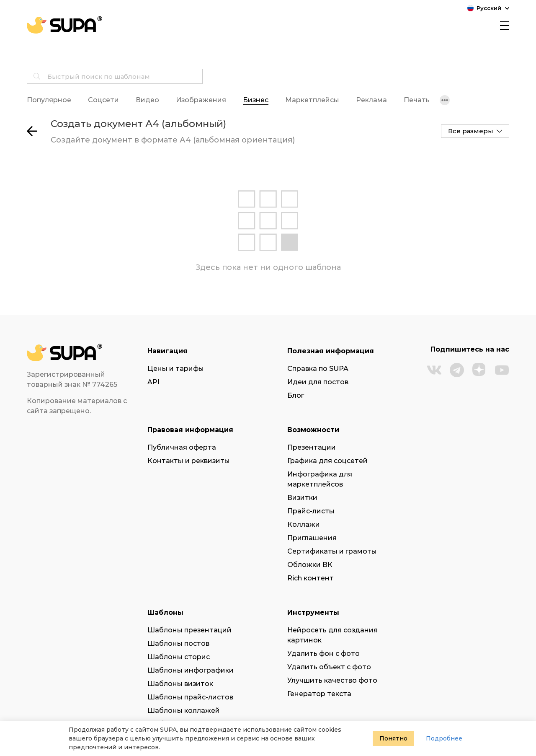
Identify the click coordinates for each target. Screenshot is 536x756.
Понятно (393, 738)
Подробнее (444, 738)
